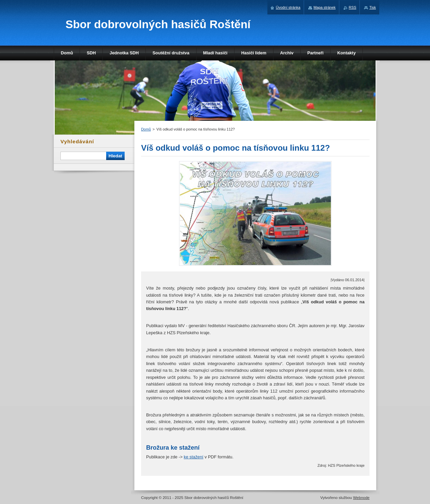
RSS (352, 7)
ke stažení (193, 457)
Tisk (373, 7)
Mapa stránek (325, 7)
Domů (146, 129)
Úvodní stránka (288, 7)
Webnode (361, 498)
